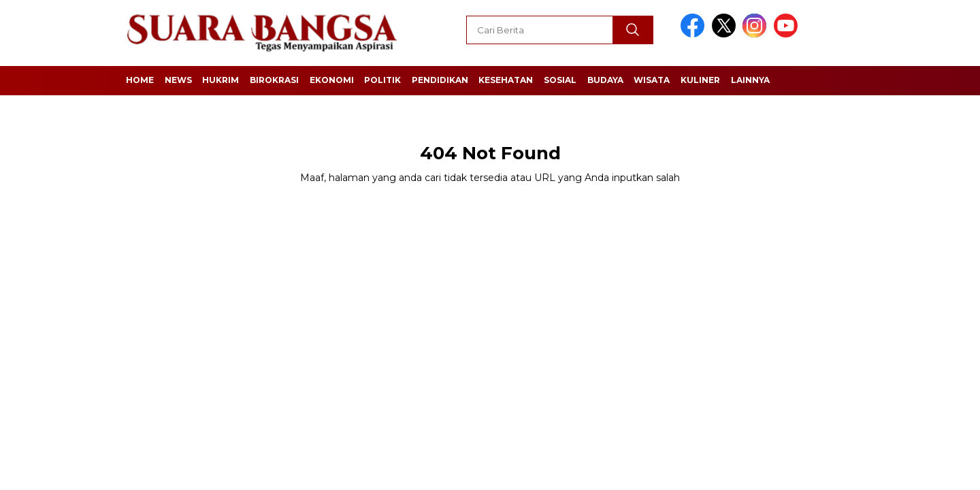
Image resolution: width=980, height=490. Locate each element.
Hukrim (220, 80)
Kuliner (700, 80)
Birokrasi (274, 80)
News (178, 80)
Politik (382, 80)
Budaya (605, 80)
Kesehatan (506, 80)
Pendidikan (440, 80)
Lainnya (750, 80)
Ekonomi (332, 80)
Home (140, 80)
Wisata (652, 80)
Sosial (560, 80)
